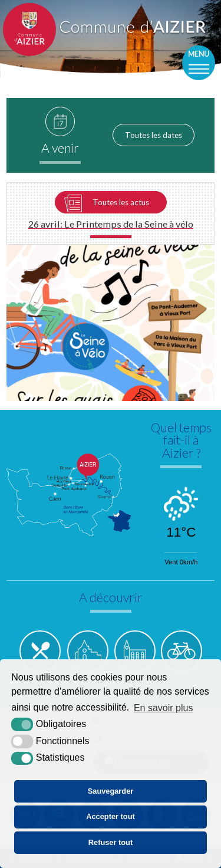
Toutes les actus (121, 202)
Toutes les (154, 135)
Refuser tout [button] (111, 842)
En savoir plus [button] (164, 708)
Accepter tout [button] (110, 816)
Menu (199, 54)
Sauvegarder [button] (111, 791)
